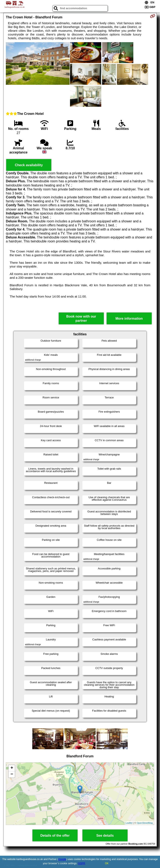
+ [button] (12, 768)
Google (62, 859)
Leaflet (129, 823)
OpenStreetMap (145, 823)
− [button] (12, 774)
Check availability (29, 165)
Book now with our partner (81, 318)
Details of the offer (55, 836)
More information (129, 319)
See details (105, 836)
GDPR (82, 863)
